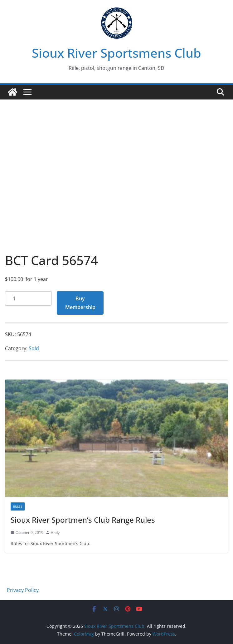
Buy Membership (80, 303)
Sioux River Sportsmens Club (116, 53)
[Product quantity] (28, 299)
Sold (34, 348)
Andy (55, 533)
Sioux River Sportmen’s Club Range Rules (83, 520)
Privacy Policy (23, 590)
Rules (18, 506)
